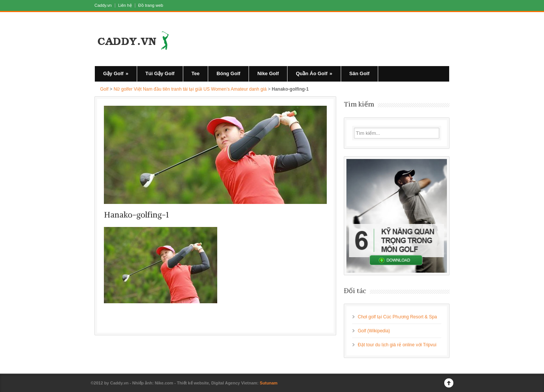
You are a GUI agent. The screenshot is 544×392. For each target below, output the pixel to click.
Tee (195, 73)
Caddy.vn (103, 5)
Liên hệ (125, 5)
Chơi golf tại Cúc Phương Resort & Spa (397, 317)
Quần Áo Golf (314, 73)
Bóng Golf (228, 73)
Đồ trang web (151, 5)
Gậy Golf (116, 73)
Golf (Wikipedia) (374, 331)
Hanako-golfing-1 (136, 215)
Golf (104, 89)
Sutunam (269, 383)
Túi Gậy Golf (160, 73)
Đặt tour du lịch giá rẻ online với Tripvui (397, 345)
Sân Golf (359, 73)
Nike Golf (268, 73)
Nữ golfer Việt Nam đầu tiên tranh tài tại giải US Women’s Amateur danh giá (190, 89)
